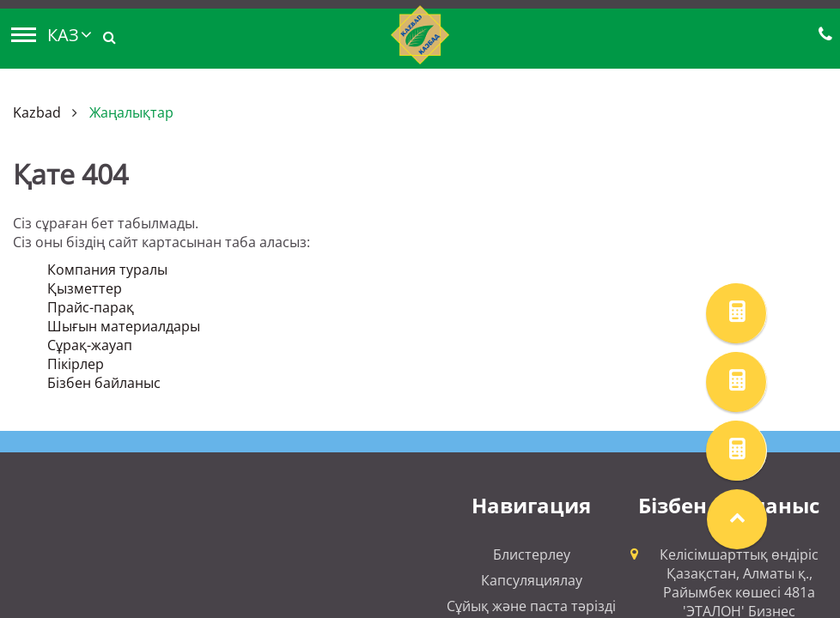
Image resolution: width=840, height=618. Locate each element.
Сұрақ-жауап (90, 345)
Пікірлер (76, 364)
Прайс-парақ (91, 307)
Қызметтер (85, 288)
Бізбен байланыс (104, 383)
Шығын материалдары (124, 326)
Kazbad (37, 112)
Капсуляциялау (532, 580)
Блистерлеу (532, 554)
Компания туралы (107, 270)
